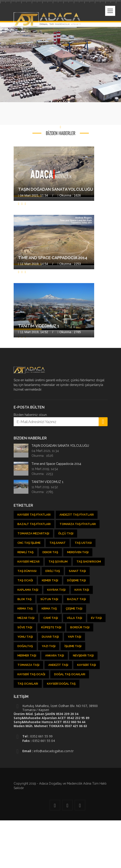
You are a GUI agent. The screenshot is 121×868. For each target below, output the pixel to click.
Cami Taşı (51, 618)
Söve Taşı (25, 627)
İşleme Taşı (73, 646)
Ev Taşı (96, 618)
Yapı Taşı (74, 637)
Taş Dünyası (27, 571)
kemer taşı (50, 580)
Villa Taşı (74, 618)
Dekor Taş (50, 552)
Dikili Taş (53, 571)
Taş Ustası (83, 543)
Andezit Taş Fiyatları (77, 515)
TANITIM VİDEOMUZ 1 (39, 326)
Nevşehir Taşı (83, 655)
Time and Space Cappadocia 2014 (53, 258)
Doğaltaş (25, 646)
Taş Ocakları (28, 684)
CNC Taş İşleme (29, 543)
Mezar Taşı (26, 618)
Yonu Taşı (25, 637)
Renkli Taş (25, 552)
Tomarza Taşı (28, 665)
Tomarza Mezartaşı (33, 533)
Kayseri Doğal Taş (61, 684)
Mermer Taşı (27, 655)
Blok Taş (24, 599)
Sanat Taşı (77, 571)
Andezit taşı (58, 665)
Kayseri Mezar (29, 562)
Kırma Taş (25, 609)
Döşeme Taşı (76, 580)
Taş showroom (89, 562)
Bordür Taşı (80, 627)
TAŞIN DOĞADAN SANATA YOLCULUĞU (56, 189)
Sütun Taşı (49, 599)
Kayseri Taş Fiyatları (34, 515)
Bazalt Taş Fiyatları (34, 524)
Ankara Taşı (55, 655)
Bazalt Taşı (76, 599)
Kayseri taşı (87, 665)
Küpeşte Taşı (51, 627)
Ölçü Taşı (66, 533)
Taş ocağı (25, 580)
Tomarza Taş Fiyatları (78, 524)
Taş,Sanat (58, 543)
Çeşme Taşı (74, 609)
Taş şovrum (58, 562)
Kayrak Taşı (56, 590)
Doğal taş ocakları (70, 674)
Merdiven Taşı (78, 552)
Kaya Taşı (82, 590)
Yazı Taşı (49, 646)
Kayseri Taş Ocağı (31, 674)
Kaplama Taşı (28, 590)
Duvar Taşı (50, 637)
